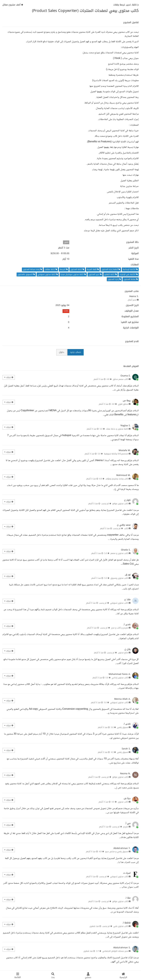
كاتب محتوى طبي (121, 926)
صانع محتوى (123, 653)
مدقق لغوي (123, 404)
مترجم (126, 827)
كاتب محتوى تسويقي (119, 603)
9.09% (66, 311)
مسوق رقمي (123, 727)
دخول (62, 352)
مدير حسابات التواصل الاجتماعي (115, 951)
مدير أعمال (132, 300)
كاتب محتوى (123, 802)
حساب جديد (76, 352)
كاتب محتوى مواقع (120, 504)
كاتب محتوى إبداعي (120, 678)
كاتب (126, 528)
